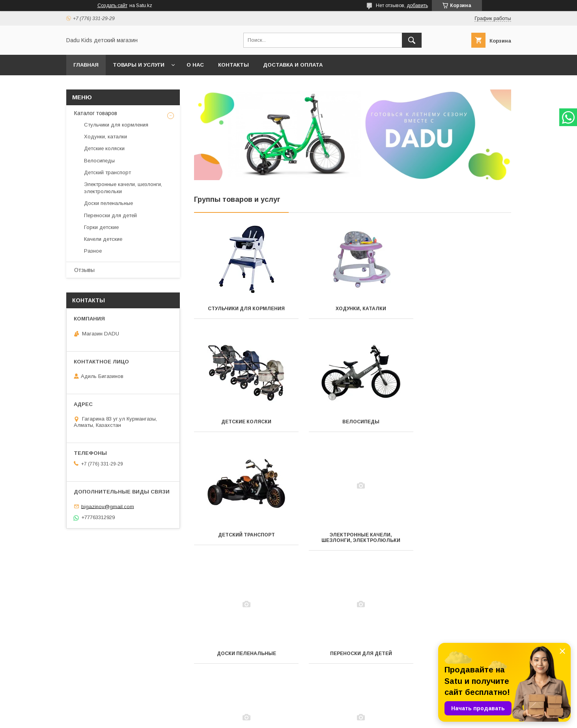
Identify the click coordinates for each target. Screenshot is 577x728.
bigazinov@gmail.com (108, 506)
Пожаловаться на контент (307, 717)
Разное (352, 654)
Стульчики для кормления (244, 309)
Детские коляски (461, 309)
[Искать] (412, 40)
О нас (195, 65)
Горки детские (461, 540)
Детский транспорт (352, 422)
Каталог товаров (96, 113)
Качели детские (243, 654)
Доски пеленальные (243, 540)
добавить (417, 6)
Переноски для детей (352, 540)
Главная (86, 65)
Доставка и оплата (293, 65)
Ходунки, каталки (352, 309)
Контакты (233, 65)
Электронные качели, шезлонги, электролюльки (461, 425)
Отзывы (84, 270)
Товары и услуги (139, 65)
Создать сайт (112, 6)
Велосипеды (243, 422)
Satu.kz (323, 710)
